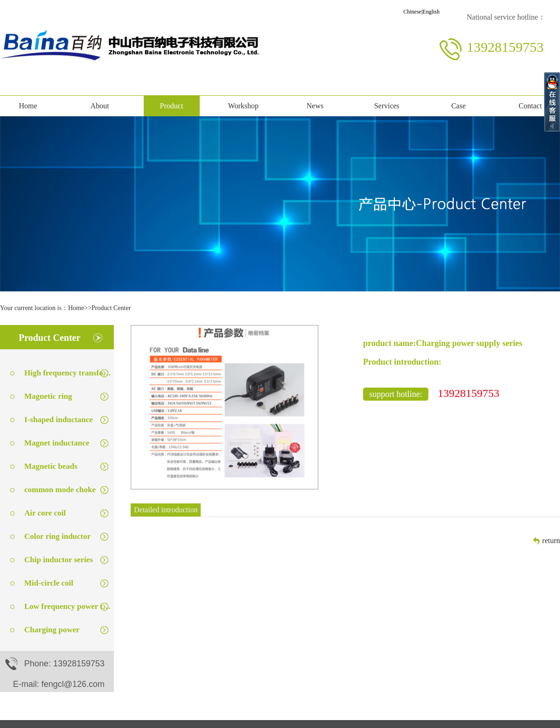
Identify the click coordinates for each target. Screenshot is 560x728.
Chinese (412, 12)
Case (458, 106)
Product (172, 106)
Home (28, 106)
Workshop (243, 106)
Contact (530, 106)
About (100, 106)
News (315, 106)
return (551, 541)
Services (387, 106)
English (431, 12)
